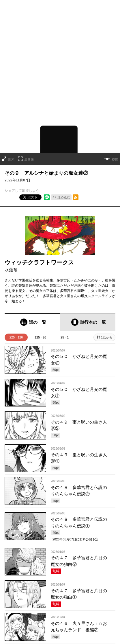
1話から (107, 329)
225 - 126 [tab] (16, 329)
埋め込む (64, 189)
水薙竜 (11, 261)
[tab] (32, 314)
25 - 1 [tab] (65, 329)
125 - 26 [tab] (40, 329)
